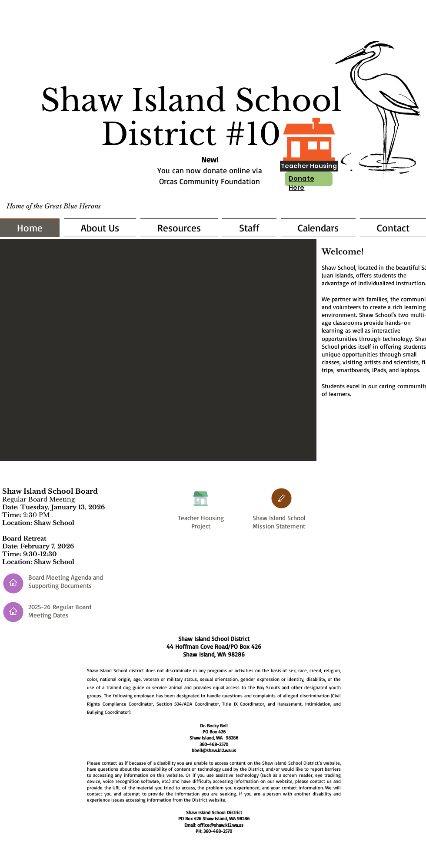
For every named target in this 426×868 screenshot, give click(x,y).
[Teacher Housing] (309, 166)
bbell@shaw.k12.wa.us (214, 750)
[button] (158, 350)
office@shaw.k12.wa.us (220, 825)
